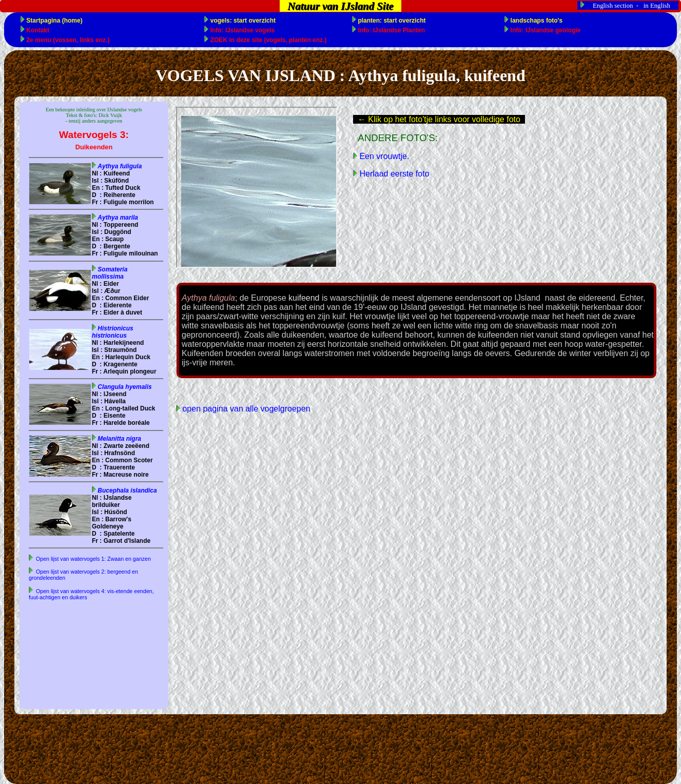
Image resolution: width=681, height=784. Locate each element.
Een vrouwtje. (383, 156)
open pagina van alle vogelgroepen (245, 409)
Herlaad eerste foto (393, 174)
